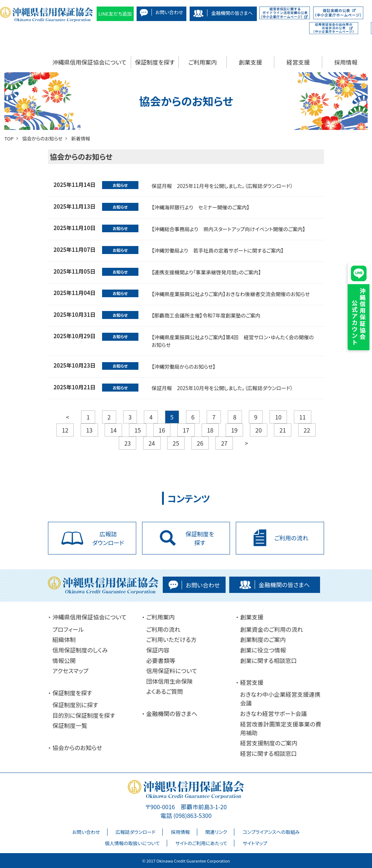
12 (65, 430)
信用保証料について (172, 671)
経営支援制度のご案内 (269, 743)
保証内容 (158, 650)
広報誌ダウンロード (136, 832)
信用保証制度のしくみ (80, 650)
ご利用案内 (203, 62)
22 (307, 430)
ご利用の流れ (163, 629)
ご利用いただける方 (172, 639)
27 (224, 443)
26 (200, 443)
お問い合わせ (86, 832)
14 (113, 430)
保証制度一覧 (70, 725)
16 (162, 430)
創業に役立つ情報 (263, 650)
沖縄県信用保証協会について (89, 62)
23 (128, 443)
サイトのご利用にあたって (201, 843)
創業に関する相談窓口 (268, 660)
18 (210, 430)
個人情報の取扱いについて (132, 843)
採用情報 (346, 62)
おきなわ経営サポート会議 (274, 713)
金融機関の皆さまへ (172, 713)
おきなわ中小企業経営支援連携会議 (280, 699)
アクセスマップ (70, 671)
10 (278, 417)
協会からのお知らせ (77, 748)
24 (152, 443)
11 (303, 417)
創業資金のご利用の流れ (272, 629)
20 (259, 430)
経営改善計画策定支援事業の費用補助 (281, 728)
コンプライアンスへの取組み (271, 832)
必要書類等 (161, 660)
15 (138, 430)
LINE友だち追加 (115, 14)
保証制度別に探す (75, 705)
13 (89, 430)
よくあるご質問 (165, 691)
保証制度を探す (155, 62)
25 (176, 443)
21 (283, 430)
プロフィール (68, 629)
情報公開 (64, 660)
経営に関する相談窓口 (268, 753)
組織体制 (64, 639)
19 (234, 430)
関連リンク (216, 832)
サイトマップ (255, 843)
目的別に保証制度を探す (84, 715)
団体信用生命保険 (170, 681)
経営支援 (298, 62)
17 (186, 430)
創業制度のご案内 (263, 639)
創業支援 (250, 62)
